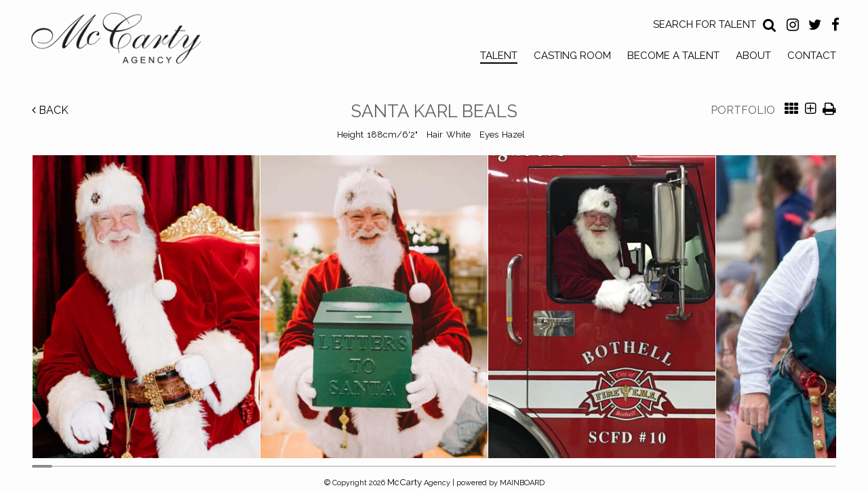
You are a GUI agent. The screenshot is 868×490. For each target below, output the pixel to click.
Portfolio (743, 110)
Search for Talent (705, 24)
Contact (812, 56)
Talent (499, 56)
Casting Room (572, 56)
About (753, 56)
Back (50, 110)
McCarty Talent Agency (126, 41)
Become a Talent (673, 56)
